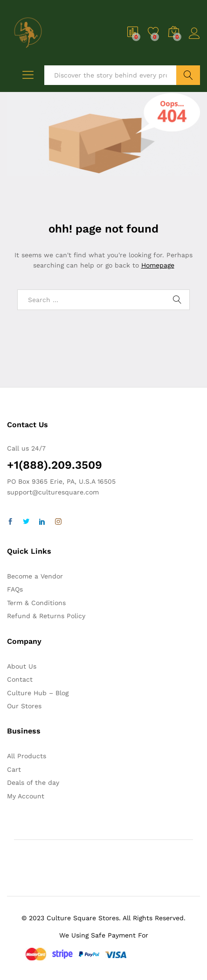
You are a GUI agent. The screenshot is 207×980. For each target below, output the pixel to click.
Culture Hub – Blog (38, 693)
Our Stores (24, 706)
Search (188, 75)
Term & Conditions (36, 603)
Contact (20, 679)
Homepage (158, 265)
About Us (22, 666)
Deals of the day (33, 783)
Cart (14, 769)
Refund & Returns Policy (46, 616)
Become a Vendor (35, 576)
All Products (27, 756)
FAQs (15, 589)
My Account (26, 796)
